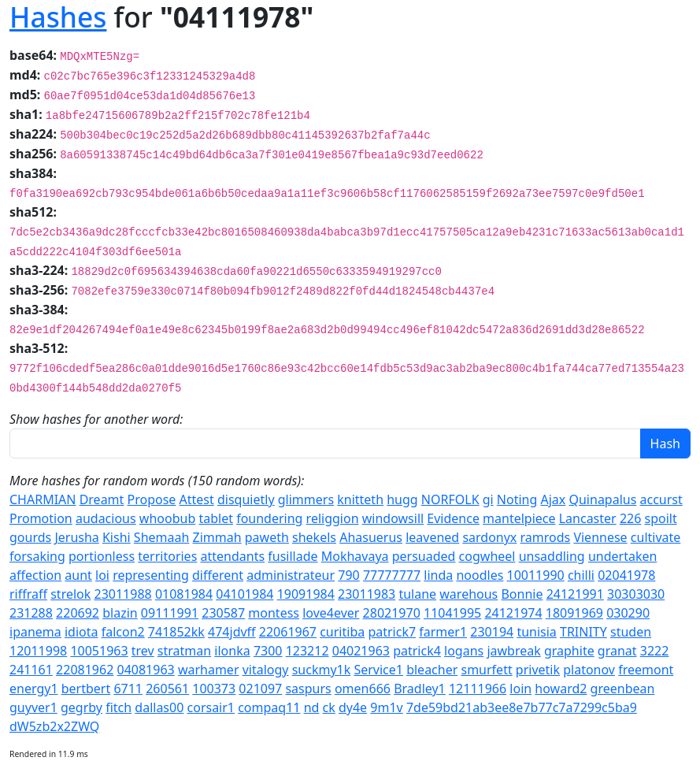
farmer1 (443, 632)
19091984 (306, 594)
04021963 (361, 651)
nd (312, 707)
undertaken (622, 556)
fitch (119, 707)
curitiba (342, 632)
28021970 (392, 613)
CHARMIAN (43, 499)
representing (151, 575)
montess (274, 613)
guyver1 (33, 707)
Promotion (41, 518)
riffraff (28, 594)
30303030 (636, 594)
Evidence (453, 518)
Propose (152, 499)
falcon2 (123, 632)
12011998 (38, 651)
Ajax (554, 499)
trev (143, 651)
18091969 (574, 613)
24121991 (575, 594)
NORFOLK (450, 499)
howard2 (561, 689)
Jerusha (76, 537)
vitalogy (266, 670)
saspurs (308, 689)
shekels (314, 537)
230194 (492, 632)
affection (35, 575)
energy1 (34, 689)
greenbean (623, 689)
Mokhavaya (355, 556)
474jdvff (232, 632)
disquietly (246, 499)
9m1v (386, 707)
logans (464, 651)
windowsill (393, 518)
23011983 (367, 594)
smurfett (486, 670)
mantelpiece (519, 518)
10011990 (536, 575)
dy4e (353, 707)
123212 (307, 651)
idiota (81, 632)
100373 (214, 689)
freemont (646, 670)
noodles (480, 575)
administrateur (291, 575)
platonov (589, 670)
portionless (102, 556)
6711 (128, 689)
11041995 (452, 613)
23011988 (122, 594)
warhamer (209, 670)
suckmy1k (322, 670)
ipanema (35, 632)
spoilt (661, 518)
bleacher (432, 670)
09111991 (170, 613)
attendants (232, 556)
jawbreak (513, 651)
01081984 (184, 594)
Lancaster (588, 518)
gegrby (81, 707)
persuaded (424, 556)
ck (329, 707)
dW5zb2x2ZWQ (54, 726)
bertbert (86, 689)
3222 (655, 651)
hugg (402, 499)
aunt (78, 575)
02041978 (626, 575)
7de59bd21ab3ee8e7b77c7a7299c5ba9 (522, 707)
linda (438, 575)
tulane (417, 594)
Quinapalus (602, 499)
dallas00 (159, 707)
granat (617, 651)
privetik (538, 670)
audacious (106, 518)
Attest (197, 499)
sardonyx (489, 537)
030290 (628, 613)
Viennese (600, 537)
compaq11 (269, 707)
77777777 (392, 575)
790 (348, 575)
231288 (31, 613)
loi (102, 575)
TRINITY (583, 632)
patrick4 (417, 651)
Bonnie (522, 594)
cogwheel (487, 556)
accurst (661, 499)
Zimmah (217, 537)
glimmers (306, 499)
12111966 (478, 689)
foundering (269, 518)
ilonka (232, 651)
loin (520, 689)
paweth (267, 537)
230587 (223, 613)
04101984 (244, 594)
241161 (31, 670)
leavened (432, 537)
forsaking (37, 556)
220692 (78, 613)
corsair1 (211, 707)
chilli (581, 575)
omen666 (363, 689)
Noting (517, 499)
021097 (260, 689)
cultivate (656, 537)
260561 (167, 689)
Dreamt (102, 499)
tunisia (536, 632)
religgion (333, 518)
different (218, 575)
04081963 (145, 670)
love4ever (331, 613)
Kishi (117, 537)
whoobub (167, 518)
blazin (120, 613)
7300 (268, 651)
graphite (569, 651)
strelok (70, 594)
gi (488, 499)
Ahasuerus (371, 537)
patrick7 (392, 632)
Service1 (378, 670)
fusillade (293, 556)
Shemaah (162, 537)
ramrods (546, 537)
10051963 (99, 651)
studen (631, 632)
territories (167, 556)
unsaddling (552, 556)
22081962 (85, 670)
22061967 (288, 632)
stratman (184, 651)
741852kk (176, 632)
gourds (30, 537)
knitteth (360, 499)
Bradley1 (420, 689)
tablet (216, 518)
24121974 (513, 613)
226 (630, 518)
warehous (469, 594)
